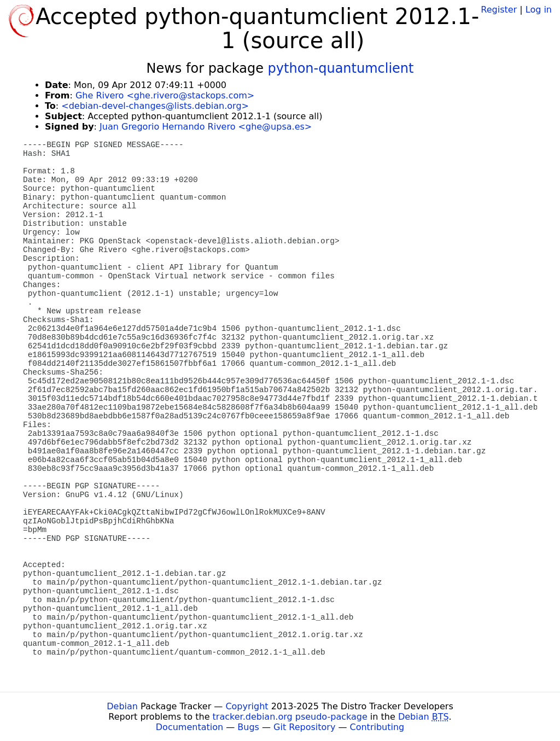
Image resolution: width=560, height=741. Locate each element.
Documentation (189, 727)
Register (499, 10)
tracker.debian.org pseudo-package (290, 717)
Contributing (377, 727)
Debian (122, 706)
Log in (539, 10)
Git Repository (304, 727)
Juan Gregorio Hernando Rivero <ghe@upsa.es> (206, 127)
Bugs (248, 727)
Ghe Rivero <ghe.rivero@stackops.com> (165, 95)
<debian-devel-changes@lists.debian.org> (155, 106)
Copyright (247, 706)
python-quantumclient (341, 68)
